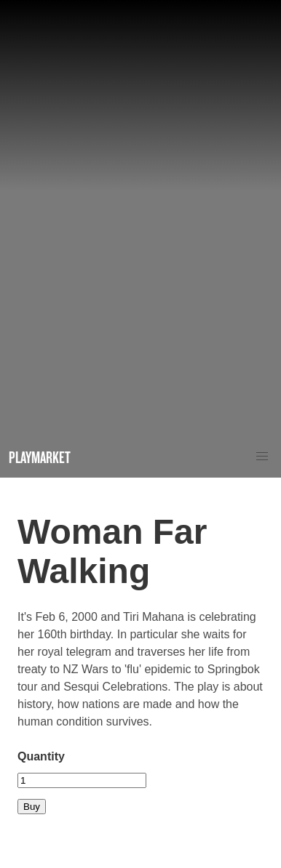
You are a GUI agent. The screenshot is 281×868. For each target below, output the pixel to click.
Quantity (41, 756)
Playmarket (40, 457)
